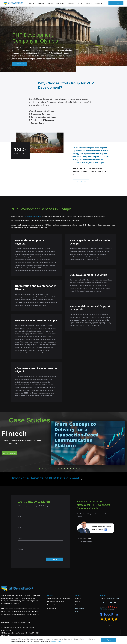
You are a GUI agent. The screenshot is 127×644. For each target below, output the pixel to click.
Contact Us (99, 3)
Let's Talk (116, 3)
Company (78, 595)
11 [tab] (71, 469)
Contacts (103, 595)
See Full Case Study (9, 453)
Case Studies (79, 608)
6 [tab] (55, 469)
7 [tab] (58, 469)
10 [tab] (67, 469)
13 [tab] (77, 469)
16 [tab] (86, 469)
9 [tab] (64, 469)
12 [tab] (74, 469)
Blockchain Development (56, 602)
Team (77, 605)
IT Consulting (52, 608)
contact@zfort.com (87, 541)
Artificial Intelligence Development (59, 599)
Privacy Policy (56, 641)
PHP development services (32, 216)
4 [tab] (49, 469)
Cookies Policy (25, 622)
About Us (78, 599)
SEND (54, 559)
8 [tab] (61, 469)
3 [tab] (46, 469)
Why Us (77, 602)
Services (50, 595)
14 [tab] (80, 469)
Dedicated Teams (53, 605)
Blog (76, 611)
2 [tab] (43, 469)
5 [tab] (52, 469)
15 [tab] (83, 469)
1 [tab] (40, 469)
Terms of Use (15, 622)
